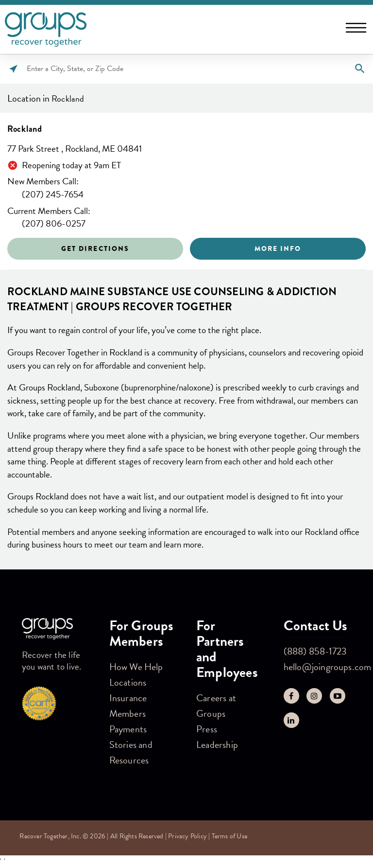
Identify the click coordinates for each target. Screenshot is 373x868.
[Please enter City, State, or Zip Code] (186, 69)
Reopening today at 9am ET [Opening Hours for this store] (71, 166)
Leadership (217, 744)
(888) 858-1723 (315, 651)
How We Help (136, 667)
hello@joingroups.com (328, 667)
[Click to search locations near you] (13, 69)
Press (207, 729)
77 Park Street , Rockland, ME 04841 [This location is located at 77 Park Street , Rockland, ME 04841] (75, 149)
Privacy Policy (187, 836)
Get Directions (95, 248)
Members (127, 713)
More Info (278, 248)
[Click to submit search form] (360, 69)
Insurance (128, 698)
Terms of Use (229, 836)
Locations (128, 682)
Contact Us (316, 626)
